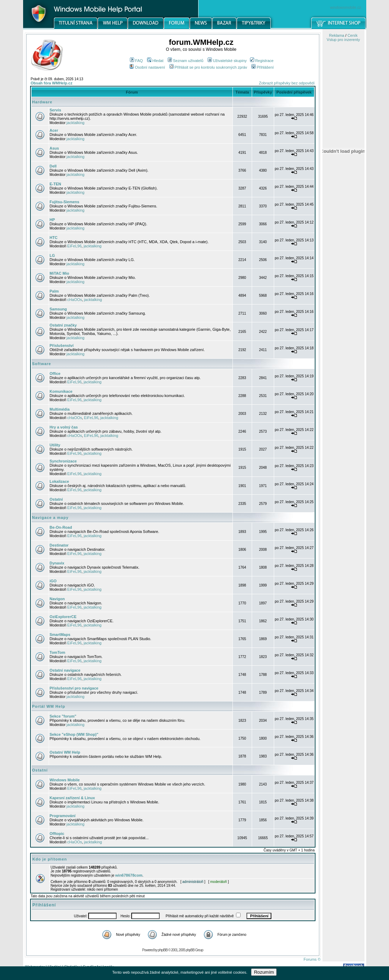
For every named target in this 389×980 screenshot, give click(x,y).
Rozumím (264, 972)
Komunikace (61, 391)
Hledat (155, 61)
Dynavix (57, 563)
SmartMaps (60, 635)
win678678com (129, 875)
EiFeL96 (74, 246)
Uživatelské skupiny (227, 61)
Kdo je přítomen (50, 859)
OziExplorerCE (63, 617)
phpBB (163, 950)
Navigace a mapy (50, 518)
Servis (55, 110)
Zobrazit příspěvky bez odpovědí (287, 83)
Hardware (42, 102)
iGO (53, 581)
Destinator (59, 545)
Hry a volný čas (64, 427)
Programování (63, 816)
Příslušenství (62, 345)
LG (52, 255)
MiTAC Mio (60, 273)
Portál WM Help (49, 706)
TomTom (58, 652)
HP (52, 220)
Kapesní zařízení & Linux (72, 798)
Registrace (262, 61)
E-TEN (55, 184)
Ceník (352, 35)
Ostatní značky (63, 325)
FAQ (136, 61)
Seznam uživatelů (186, 61)
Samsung (58, 309)
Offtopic (57, 834)
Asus (54, 148)
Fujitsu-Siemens (65, 202)
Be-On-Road (61, 527)
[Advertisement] (343, 365)
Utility (55, 445)
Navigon (57, 599)
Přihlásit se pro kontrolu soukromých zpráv (208, 67)
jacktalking (75, 123)
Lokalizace (60, 481)
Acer (54, 130)
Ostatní (56, 499)
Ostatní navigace (65, 670)
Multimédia (60, 409)
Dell (53, 166)
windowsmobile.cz (346, 7)
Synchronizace (63, 461)
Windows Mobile (65, 780)
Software (42, 364)
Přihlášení (263, 67)
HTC (54, 238)
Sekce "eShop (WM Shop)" (74, 734)
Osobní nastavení (147, 67)
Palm (54, 291)
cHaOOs (75, 300)
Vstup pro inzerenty (343, 40)
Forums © (312, 959)
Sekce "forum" (63, 716)
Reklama (337, 35)
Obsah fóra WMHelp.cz (52, 83)
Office (55, 374)
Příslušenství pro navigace (74, 688)
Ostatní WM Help (65, 752)
